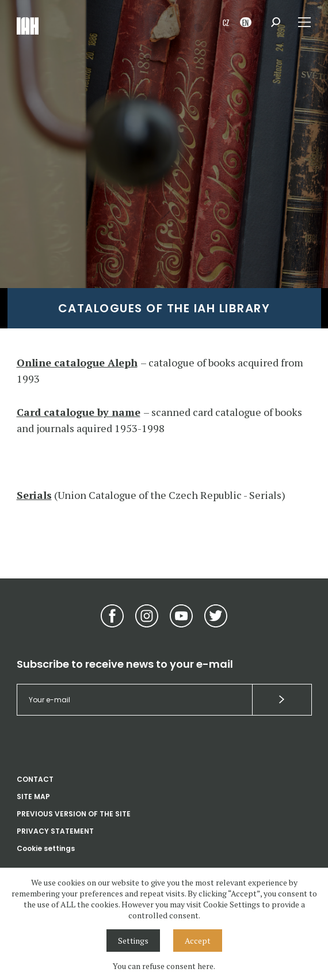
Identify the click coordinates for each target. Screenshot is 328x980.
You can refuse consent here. (164, 966)
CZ (226, 22)
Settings (133, 941)
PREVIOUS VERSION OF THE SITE (74, 814)
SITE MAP (33, 797)
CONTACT (35, 779)
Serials (34, 495)
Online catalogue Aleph (77, 362)
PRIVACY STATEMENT (55, 831)
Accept (198, 941)
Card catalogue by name (79, 412)
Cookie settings (46, 848)
